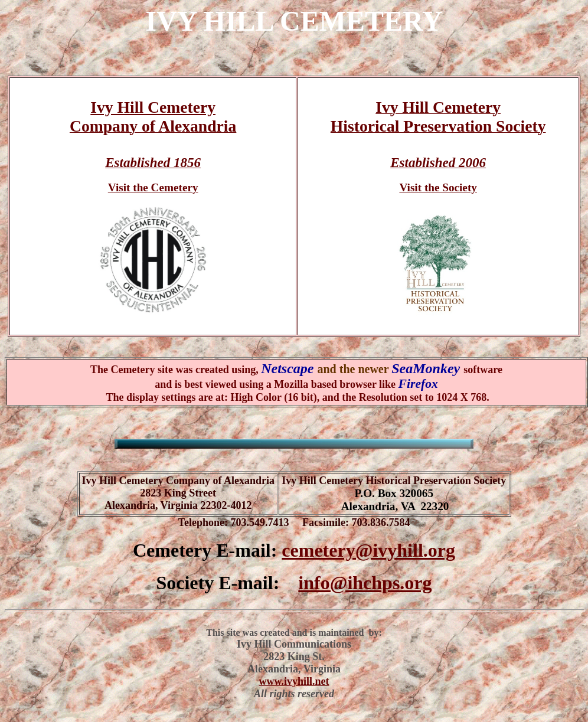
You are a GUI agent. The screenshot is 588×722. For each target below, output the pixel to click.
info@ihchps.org (365, 583)
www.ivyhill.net (294, 681)
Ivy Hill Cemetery (153, 107)
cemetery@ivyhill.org (368, 550)
